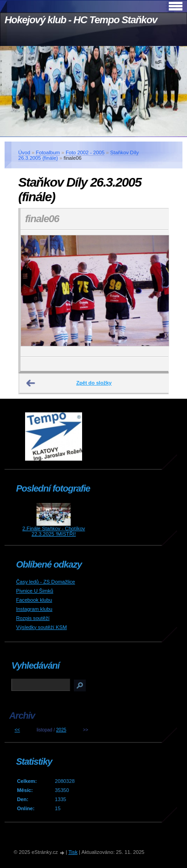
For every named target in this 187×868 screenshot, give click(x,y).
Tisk (73, 852)
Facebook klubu (34, 600)
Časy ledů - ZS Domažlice (45, 582)
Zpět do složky (94, 383)
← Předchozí (31, 383)
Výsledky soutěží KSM (41, 627)
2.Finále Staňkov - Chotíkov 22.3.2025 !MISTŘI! (54, 531)
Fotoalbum (48, 152)
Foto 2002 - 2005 (85, 152)
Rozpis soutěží (33, 618)
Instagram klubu (34, 609)
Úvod (24, 152)
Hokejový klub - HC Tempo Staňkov (81, 20)
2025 (61, 730)
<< (17, 730)
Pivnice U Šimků (34, 591)
